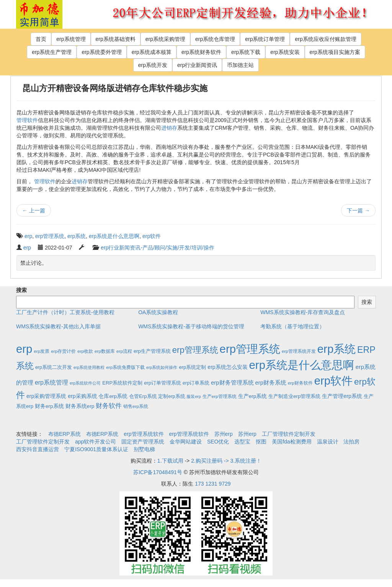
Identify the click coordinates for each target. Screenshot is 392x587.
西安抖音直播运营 (38, 449)
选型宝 (242, 442)
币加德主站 (240, 65)
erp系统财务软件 (201, 52)
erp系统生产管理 (52, 52)
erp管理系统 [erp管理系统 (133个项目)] (195, 350)
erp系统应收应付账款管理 (325, 39)
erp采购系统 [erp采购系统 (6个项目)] (82, 396)
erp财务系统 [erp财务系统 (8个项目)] (271, 383)
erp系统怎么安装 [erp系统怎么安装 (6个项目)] (227, 367)
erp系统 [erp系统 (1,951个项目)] (336, 349)
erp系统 (77, 236)
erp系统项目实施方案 (335, 52)
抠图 (261, 442)
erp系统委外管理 (101, 52)
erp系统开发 (153, 65)
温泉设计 (328, 442)
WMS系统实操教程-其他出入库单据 (58, 326)
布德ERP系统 (65, 434)
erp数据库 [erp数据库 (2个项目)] (105, 351)
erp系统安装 (285, 52)
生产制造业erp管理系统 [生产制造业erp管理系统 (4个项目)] (294, 396)
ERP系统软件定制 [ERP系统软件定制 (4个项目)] (122, 383)
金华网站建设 (186, 442)
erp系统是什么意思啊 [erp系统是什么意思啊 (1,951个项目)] (302, 365)
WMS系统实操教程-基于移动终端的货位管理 (191, 326)
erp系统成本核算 (152, 52)
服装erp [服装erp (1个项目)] (194, 396)
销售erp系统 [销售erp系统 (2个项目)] (136, 406)
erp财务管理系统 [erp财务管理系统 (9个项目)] (232, 382)
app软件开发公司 (96, 442)
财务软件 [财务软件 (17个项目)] (109, 406)
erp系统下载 (246, 52)
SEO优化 (218, 442)
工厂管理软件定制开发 (289, 434)
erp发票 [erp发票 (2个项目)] (42, 351)
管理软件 (27, 120)
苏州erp (224, 434)
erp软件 (152, 236)
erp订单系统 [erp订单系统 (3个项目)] (196, 383)
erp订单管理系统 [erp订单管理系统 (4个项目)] (163, 383)
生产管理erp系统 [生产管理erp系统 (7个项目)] (342, 396)
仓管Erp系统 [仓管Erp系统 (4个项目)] (143, 396)
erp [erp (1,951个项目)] (24, 349)
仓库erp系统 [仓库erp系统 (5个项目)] (113, 396)
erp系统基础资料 (116, 39)
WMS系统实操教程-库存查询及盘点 (303, 312)
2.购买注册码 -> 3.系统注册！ (226, 461)
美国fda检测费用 (292, 442)
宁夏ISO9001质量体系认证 (96, 449)
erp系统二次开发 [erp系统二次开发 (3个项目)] (54, 367)
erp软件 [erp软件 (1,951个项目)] (333, 381)
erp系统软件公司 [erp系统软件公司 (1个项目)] (85, 383)
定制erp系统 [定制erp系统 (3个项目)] (171, 396)
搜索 (21, 290)
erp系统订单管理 (265, 39)
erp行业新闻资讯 (197, 65)
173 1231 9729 (213, 484)
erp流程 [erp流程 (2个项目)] (124, 351)
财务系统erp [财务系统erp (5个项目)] (80, 406)
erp (28, 236)
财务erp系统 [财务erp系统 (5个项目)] (49, 406)
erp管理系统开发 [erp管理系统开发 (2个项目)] (299, 351)
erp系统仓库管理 (215, 39)
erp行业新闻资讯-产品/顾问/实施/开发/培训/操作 (157, 248)
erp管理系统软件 (144, 434)
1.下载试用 (170, 461)
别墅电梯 (144, 449)
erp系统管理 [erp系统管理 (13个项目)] (51, 382)
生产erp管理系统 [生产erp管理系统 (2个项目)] (220, 396)
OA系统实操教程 (158, 312)
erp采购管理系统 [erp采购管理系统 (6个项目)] (46, 396)
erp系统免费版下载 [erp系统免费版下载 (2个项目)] (125, 367)
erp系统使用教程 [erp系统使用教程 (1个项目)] (89, 367)
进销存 (169, 128)
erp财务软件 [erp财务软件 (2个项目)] (300, 383)
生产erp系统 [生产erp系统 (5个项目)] (253, 396)
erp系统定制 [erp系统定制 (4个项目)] (192, 367)
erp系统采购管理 (165, 39)
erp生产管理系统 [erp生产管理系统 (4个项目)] (152, 351)
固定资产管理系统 (143, 442)
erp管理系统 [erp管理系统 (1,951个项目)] (250, 349)
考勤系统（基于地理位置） (292, 326)
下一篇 (358, 210)
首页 (41, 39)
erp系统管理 (71, 39)
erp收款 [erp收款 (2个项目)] (85, 351)
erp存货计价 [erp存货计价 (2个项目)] (63, 351)
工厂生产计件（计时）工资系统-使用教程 (65, 312)
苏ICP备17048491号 (158, 472)
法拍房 (351, 442)
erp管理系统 (50, 236)
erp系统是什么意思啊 (114, 236)
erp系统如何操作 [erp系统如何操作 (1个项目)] (162, 367)
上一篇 (34, 210)
